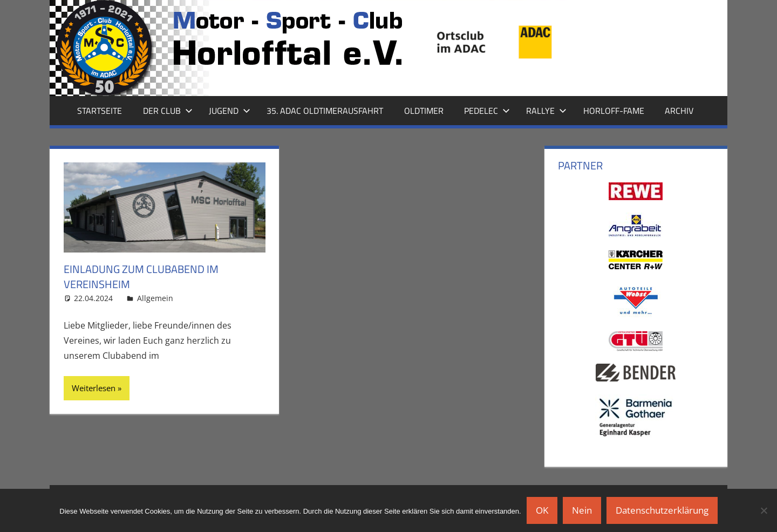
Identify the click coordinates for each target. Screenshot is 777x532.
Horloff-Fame (614, 111)
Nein (582, 510)
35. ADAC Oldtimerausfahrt (325, 111)
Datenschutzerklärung (662, 510)
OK (542, 510)
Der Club (168, 111)
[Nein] (764, 510)
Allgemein (155, 298)
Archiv (679, 111)
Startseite (100, 111)
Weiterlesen (94, 388)
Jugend (230, 111)
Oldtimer (424, 111)
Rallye (546, 111)
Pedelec (487, 111)
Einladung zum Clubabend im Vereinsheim (141, 277)
